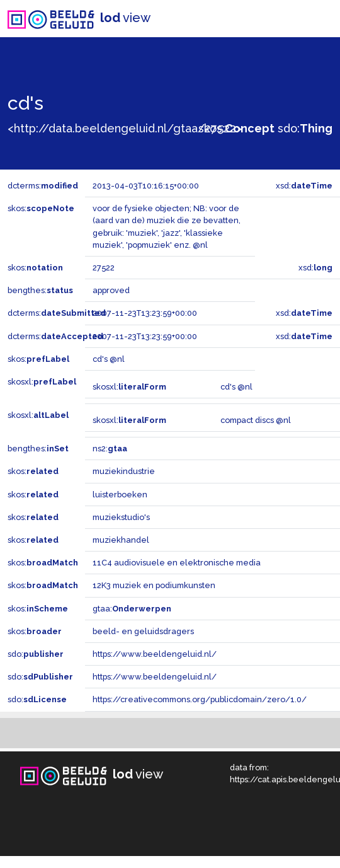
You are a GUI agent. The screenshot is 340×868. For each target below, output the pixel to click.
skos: (236, 128)
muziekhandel (121, 540)
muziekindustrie (124, 471)
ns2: (110, 448)
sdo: (305, 128)
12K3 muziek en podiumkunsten (154, 585)
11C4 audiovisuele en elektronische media (177, 563)
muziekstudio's (121, 517)
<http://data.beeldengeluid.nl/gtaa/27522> (125, 128)
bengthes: (40, 290)
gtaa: (132, 609)
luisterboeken (120, 495)
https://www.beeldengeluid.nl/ (155, 654)
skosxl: (42, 382)
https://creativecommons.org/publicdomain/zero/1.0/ (200, 699)
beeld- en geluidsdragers (143, 631)
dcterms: (43, 186)
